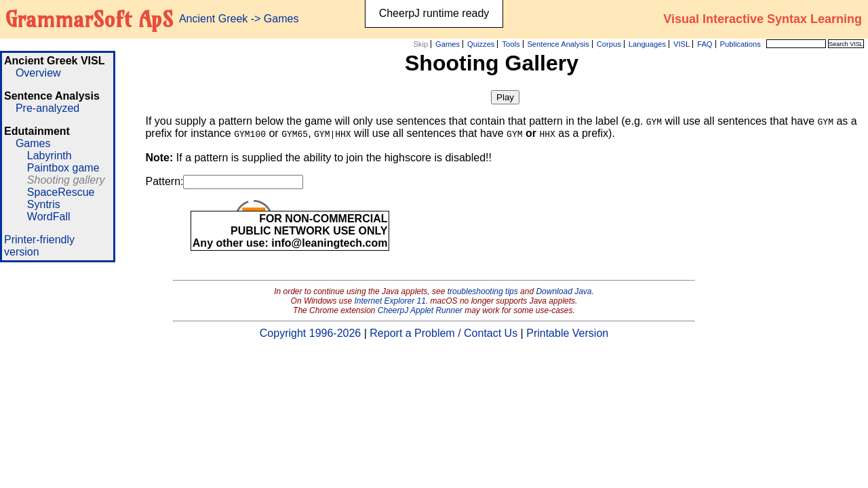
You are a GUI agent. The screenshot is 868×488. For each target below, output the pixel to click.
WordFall (49, 217)
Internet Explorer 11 (390, 301)
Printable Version (567, 333)
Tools (511, 44)
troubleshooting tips (483, 291)
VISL (682, 44)
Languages (647, 44)
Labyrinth (50, 156)
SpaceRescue (61, 192)
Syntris (44, 204)
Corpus (609, 44)
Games (448, 44)
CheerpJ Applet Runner (420, 310)
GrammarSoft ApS (89, 19)
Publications (740, 44)
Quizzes (481, 44)
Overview (38, 73)
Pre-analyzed (47, 108)
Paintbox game (63, 168)
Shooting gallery (66, 180)
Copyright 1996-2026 (310, 333)
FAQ (705, 44)
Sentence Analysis (558, 44)
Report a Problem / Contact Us (443, 333)
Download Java (564, 291)
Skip (420, 44)
